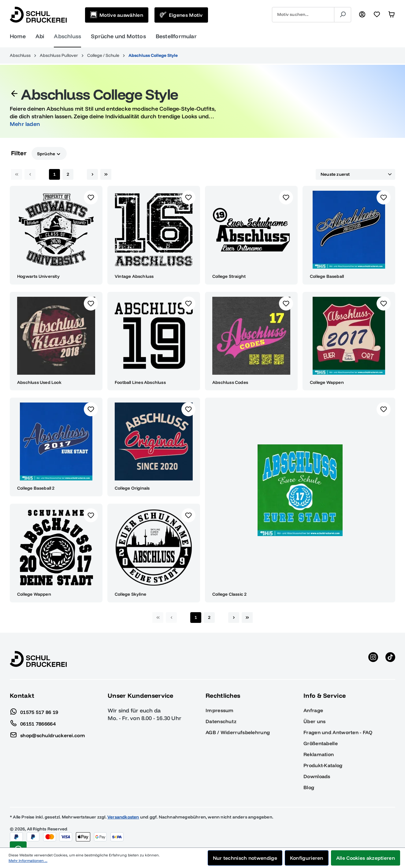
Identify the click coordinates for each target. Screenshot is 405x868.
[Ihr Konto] (362, 15)
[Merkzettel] (377, 15)
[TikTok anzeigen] (390, 659)
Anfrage (313, 710)
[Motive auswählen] (117, 15)
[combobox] (303, 15)
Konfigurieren (307, 858)
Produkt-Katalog (323, 765)
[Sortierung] (355, 175)
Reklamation (319, 754)
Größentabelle (321, 743)
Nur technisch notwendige (245, 858)
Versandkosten (123, 817)
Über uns (314, 721)
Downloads (317, 776)
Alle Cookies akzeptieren (366, 858)
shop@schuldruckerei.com (47, 734)
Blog (309, 787)
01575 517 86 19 (34, 711)
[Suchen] (343, 15)
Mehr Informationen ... (28, 861)
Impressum (220, 710)
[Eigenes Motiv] (181, 15)
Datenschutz (221, 721)
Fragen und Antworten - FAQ (338, 732)
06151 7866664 (33, 722)
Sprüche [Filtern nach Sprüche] (49, 153)
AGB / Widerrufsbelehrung (238, 732)
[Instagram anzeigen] (373, 659)
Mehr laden (25, 124)
